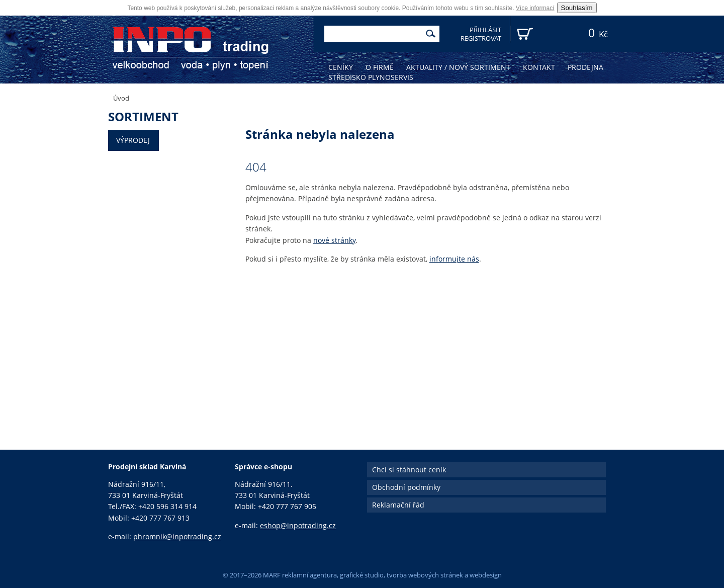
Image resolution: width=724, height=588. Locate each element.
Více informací (535, 8)
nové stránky (334, 240)
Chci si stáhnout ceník (409, 470)
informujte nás (454, 259)
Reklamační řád (398, 505)
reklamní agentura (309, 575)
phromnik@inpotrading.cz (177, 536)
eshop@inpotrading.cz (298, 525)
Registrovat (481, 38)
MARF (272, 575)
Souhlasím (577, 8)
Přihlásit (485, 30)
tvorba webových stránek (425, 575)
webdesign (486, 575)
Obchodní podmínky (406, 487)
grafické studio (362, 575)
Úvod (121, 98)
